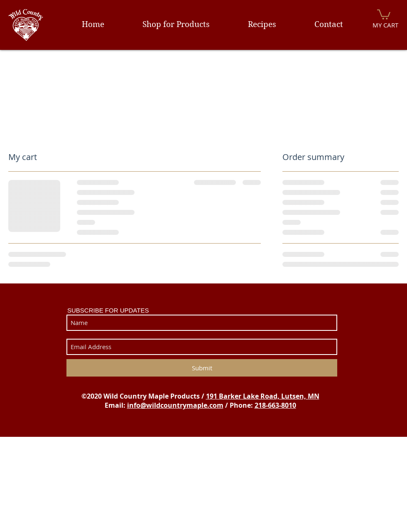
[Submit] (202, 368)
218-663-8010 (275, 405)
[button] (384, 14)
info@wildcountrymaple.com (175, 405)
